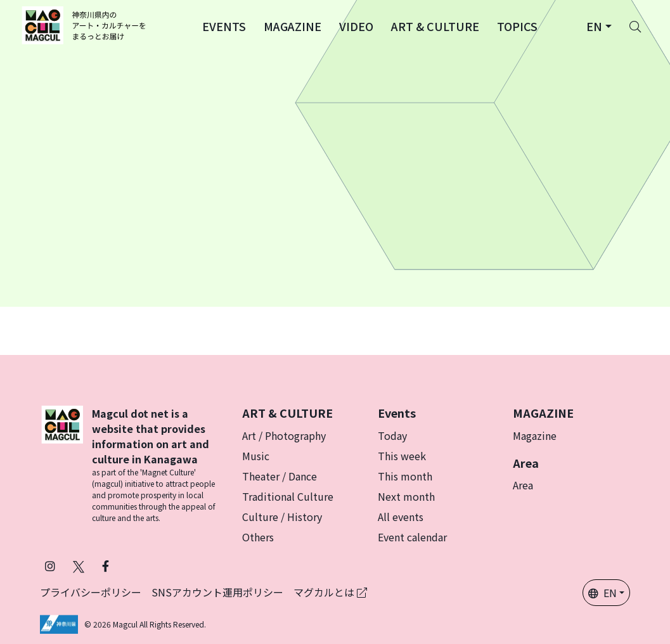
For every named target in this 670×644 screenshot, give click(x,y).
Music (256, 456)
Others (258, 537)
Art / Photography (284, 435)
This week (402, 456)
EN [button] (602, 593)
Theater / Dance (280, 476)
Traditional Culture (288, 496)
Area (523, 485)
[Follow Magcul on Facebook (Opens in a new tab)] (106, 566)
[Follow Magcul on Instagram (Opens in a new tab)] (50, 566)
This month (405, 476)
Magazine (535, 435)
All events (401, 517)
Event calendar (412, 537)
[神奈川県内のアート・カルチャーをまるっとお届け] (86, 25)
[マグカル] (62, 465)
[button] (224, 25)
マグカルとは (330, 592)
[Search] (635, 25)
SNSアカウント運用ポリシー (217, 592)
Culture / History (282, 517)
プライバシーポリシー (91, 592)
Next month (406, 496)
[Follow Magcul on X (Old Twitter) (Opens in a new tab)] (79, 566)
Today (392, 435)
